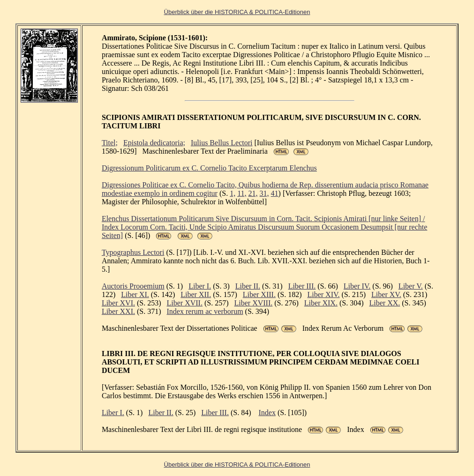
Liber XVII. (185, 303)
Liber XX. (384, 303)
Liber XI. (135, 294)
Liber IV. (357, 286)
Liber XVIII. (254, 303)
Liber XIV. (323, 294)
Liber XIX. (321, 303)
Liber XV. (386, 294)
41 (275, 193)
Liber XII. (196, 294)
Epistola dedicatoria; (154, 143)
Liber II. (248, 286)
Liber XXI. (118, 311)
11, (242, 193)
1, (233, 193)
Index (267, 413)
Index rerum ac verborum (205, 311)
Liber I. (200, 286)
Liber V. (411, 286)
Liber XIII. (259, 294)
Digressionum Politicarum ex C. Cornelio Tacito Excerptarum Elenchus (209, 168)
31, (264, 193)
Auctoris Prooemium (133, 286)
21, (253, 193)
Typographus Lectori (133, 252)
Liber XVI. (118, 303)
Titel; (110, 143)
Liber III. (302, 286)
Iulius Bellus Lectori (222, 143)
